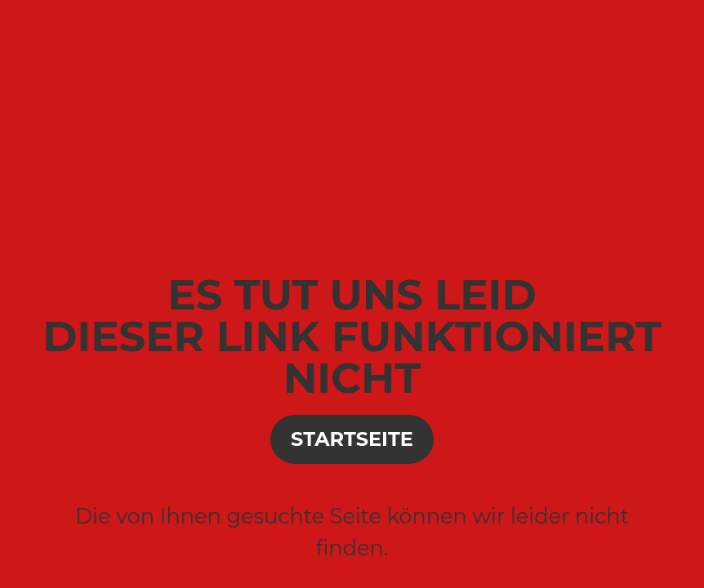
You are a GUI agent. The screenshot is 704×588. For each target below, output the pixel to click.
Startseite (352, 439)
